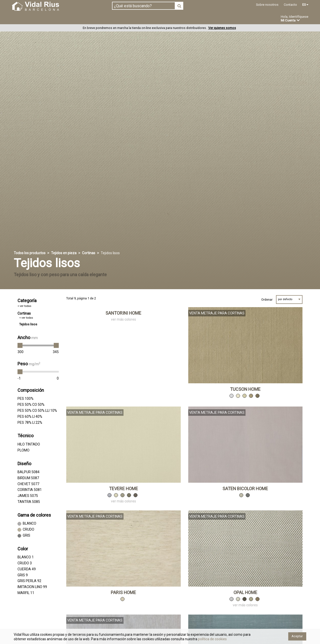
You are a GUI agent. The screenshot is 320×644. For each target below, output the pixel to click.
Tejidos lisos (28, 324)
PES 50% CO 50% (31, 405)
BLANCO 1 (26, 557)
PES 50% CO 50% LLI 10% (37, 411)
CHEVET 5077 (28, 484)
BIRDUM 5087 (28, 478)
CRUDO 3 (25, 563)
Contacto (290, 5)
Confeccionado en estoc (75, 19)
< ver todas (24, 306)
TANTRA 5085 (29, 502)
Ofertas (191, 19)
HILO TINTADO (29, 444)
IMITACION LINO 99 (32, 587)
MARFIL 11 (26, 593)
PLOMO (23, 450)
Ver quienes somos (222, 28)
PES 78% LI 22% (30, 423)
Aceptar (297, 636)
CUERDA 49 (27, 569)
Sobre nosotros (267, 5)
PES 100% (25, 399)
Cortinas (89, 253)
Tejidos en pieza (28, 19)
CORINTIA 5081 (30, 490)
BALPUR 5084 (28, 472)
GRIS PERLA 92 (29, 581)
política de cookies (212, 639)
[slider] (20, 346)
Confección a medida (127, 19)
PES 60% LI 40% (30, 417)
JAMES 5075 (28, 496)
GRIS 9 (23, 575)
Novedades (165, 19)
